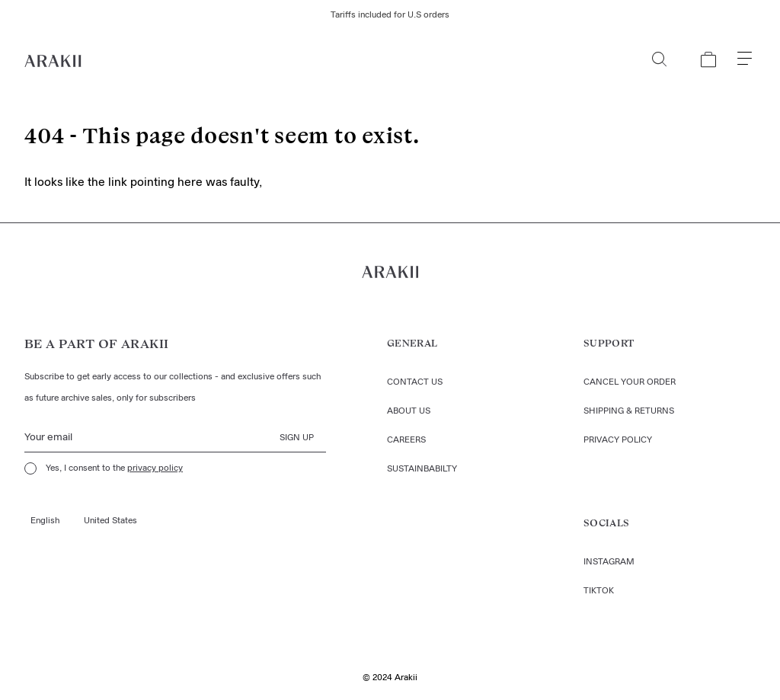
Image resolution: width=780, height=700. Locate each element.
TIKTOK (599, 591)
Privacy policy (618, 440)
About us (409, 411)
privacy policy (155, 468)
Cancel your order (630, 382)
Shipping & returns (629, 411)
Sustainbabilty (422, 469)
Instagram (609, 562)
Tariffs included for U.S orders (390, 15)
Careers (406, 440)
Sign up (297, 438)
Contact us (415, 382)
